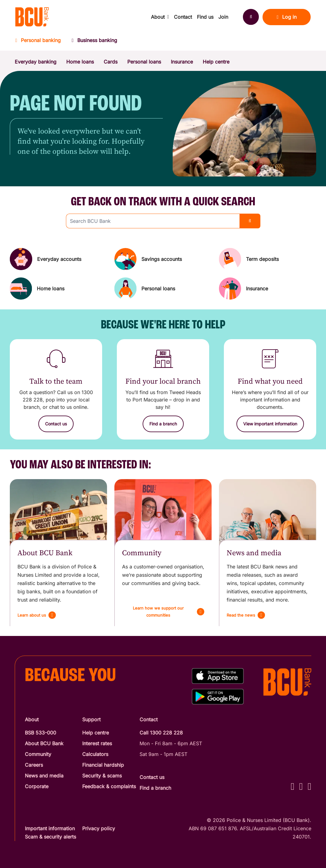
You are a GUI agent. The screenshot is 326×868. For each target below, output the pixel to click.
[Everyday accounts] (58, 259)
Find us (205, 17)
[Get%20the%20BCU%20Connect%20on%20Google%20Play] (218, 697)
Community (38, 754)
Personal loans (144, 62)
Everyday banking (36, 62)
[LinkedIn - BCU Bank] (309, 786)
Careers (34, 765)
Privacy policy (99, 828)
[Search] (251, 17)
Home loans (80, 62)
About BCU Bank (44, 743)
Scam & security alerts (50, 837)
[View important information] (270, 424)
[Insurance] (268, 289)
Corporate (37, 786)
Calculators (95, 754)
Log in (287, 17)
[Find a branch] (163, 424)
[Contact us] (56, 424)
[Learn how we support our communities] (163, 612)
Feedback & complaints (109, 786)
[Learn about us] (37, 615)
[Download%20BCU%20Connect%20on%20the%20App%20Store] (218, 676)
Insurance (182, 62)
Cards (111, 62)
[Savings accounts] (163, 259)
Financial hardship (103, 765)
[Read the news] (246, 615)
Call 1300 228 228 (161, 733)
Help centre (216, 62)
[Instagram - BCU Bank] (301, 786)
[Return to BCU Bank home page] (32, 17)
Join (223, 17)
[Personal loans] (163, 289)
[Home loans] (58, 289)
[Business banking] (94, 42)
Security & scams (102, 776)
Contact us (152, 777)
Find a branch (155, 788)
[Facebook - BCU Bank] (293, 786)
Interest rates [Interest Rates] (97, 743)
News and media (44, 776)
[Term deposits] (268, 259)
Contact (183, 17)
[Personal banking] (41, 42)
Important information (50, 828)
